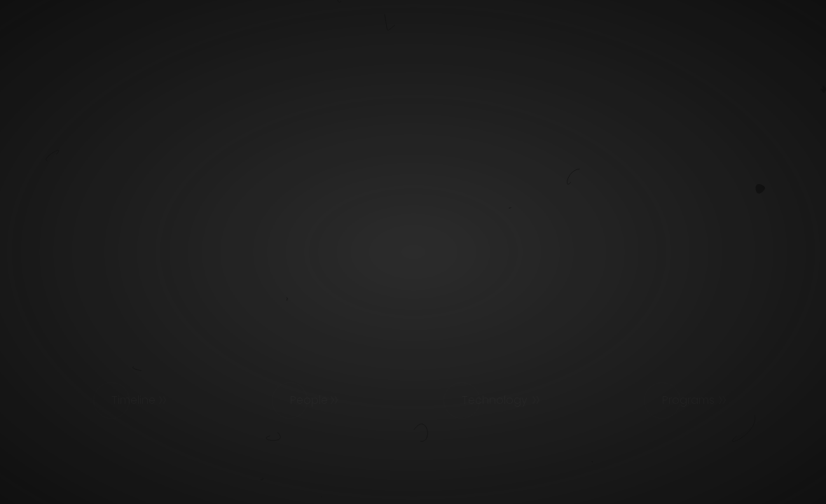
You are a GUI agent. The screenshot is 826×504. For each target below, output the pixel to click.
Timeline (133, 400)
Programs (688, 400)
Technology (495, 400)
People (309, 400)
